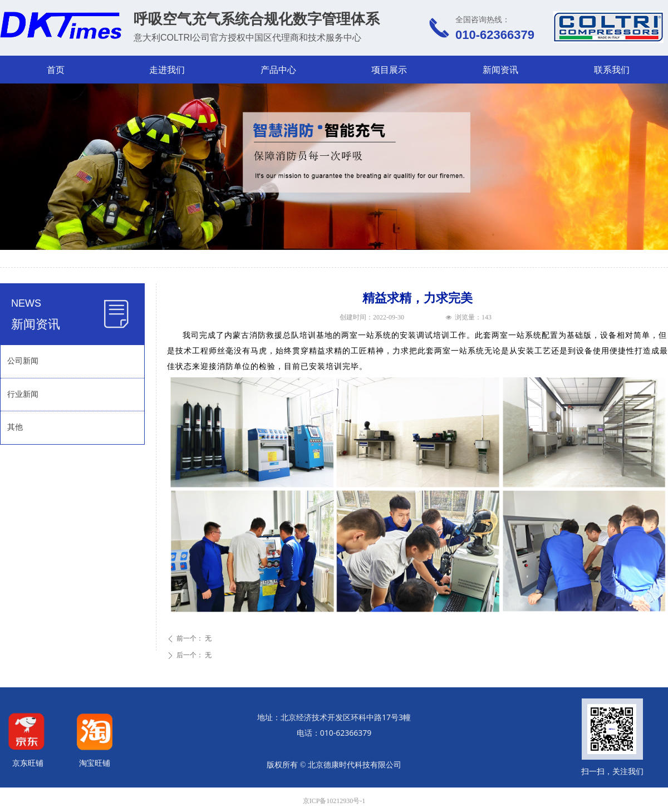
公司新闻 (23, 361)
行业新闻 (23, 394)
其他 (15, 427)
